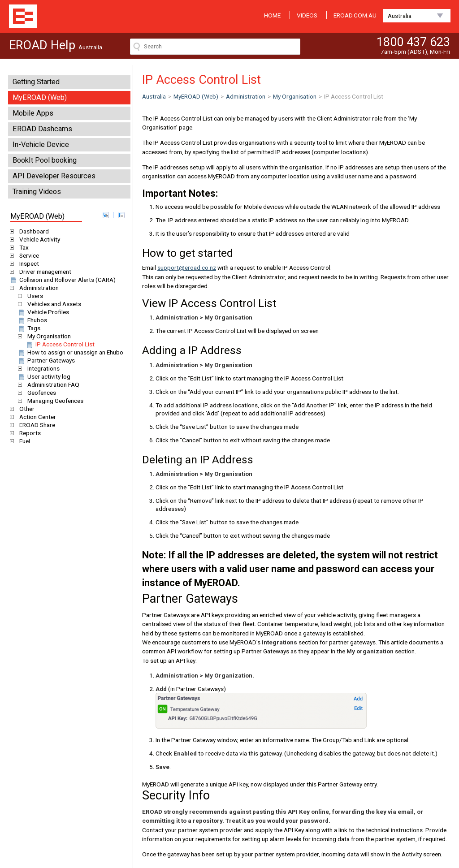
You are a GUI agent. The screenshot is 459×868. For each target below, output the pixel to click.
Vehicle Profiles (43, 312)
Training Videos (37, 192)
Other (25, 409)
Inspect (28, 263)
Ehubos (32, 320)
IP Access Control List (60, 344)
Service (28, 255)
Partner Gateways (46, 360)
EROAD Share (36, 425)
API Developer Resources (54, 176)
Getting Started (36, 82)
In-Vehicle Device (41, 145)
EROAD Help (23, 16)
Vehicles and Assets (53, 304)
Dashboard (32, 231)
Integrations (42, 368)
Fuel (23, 441)
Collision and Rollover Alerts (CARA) (62, 280)
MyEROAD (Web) (40, 97)
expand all (106, 215)
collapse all (121, 215)
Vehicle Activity (38, 239)
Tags (29, 328)
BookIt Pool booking (45, 160)
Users (34, 296)
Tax (22, 247)
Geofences (40, 393)
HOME (272, 15)
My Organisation (48, 336)
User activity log (44, 376)
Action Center (36, 417)
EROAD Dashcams (42, 129)
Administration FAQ (52, 384)
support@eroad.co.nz (187, 268)
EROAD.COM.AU (355, 15)
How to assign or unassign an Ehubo (70, 352)
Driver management (44, 272)
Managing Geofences (54, 401)
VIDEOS (307, 15)
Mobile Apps (33, 113)
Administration (37, 288)
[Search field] (215, 47)
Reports (28, 433)
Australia (400, 16)
